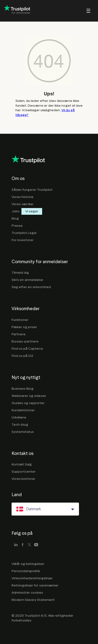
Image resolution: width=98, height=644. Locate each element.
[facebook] (23, 545)
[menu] (82, 11)
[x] (29, 545)
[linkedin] (16, 545)
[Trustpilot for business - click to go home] (17, 11)
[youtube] (36, 545)
